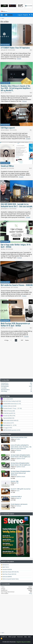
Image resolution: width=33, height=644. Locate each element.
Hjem (29, 637)
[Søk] (32, 15)
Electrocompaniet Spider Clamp (10, 579)
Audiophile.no (5, 201)
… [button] (13, 340)
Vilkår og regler (12, 637)
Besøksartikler (5, 385)
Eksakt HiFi (5, 50)
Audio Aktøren (6, 130)
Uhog (30, 593)
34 (31, 385)
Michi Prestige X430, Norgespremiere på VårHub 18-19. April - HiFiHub (15, 324)
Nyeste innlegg (5, 396)
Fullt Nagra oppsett (8, 128)
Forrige (7, 340)
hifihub (4, 249)
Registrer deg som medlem (24, 642)
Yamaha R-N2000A (7, 569)
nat (3, 93)
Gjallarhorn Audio (21, 459)
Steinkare (19, 450)
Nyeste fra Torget (6, 435)
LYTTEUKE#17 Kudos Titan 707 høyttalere (15, 48)
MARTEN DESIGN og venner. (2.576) (12, 430)
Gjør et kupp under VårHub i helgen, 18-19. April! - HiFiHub (16, 246)
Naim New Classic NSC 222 (9, 574)
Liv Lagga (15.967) (8, 428)
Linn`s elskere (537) (8, 399)
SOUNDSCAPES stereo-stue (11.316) (12, 404)
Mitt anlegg (4, 391)
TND (17, 483)
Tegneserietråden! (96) (9, 418)
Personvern (20, 637)
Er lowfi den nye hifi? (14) (9, 413)
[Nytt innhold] (30, 15)
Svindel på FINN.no (7, 166)
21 (31, 390)
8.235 (30, 386)
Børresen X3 (5, 565)
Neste (27, 340)
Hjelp (25, 637)
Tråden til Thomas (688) (9, 411)
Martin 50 (19, 498)
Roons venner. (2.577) (8, 423)
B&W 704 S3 (5, 567)
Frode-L (18, 439)
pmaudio (4, 168)
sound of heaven (6, 287)
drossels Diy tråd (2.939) (9, 416)
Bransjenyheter (5, 45)
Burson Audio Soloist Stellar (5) (11, 421)
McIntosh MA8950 (6, 577)
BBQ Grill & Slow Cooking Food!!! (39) (12, 401)
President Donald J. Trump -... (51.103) (12, 409)
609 (31, 383)
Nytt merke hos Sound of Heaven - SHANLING (17, 285)
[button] (2, 15)
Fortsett (19, 59)
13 (31, 388)
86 (31, 391)
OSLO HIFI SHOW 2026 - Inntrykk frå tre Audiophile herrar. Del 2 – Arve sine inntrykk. (17, 205)
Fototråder (4, 388)
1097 (22, 340)
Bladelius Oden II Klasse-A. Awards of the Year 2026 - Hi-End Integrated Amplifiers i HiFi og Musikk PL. (16, 88)
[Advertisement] (16, 360)
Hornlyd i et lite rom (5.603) (10, 406)
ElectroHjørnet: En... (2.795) (10, 425)
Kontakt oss (4, 637)
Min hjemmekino (5, 390)
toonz (18, 491)
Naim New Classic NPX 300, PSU (10, 572)
